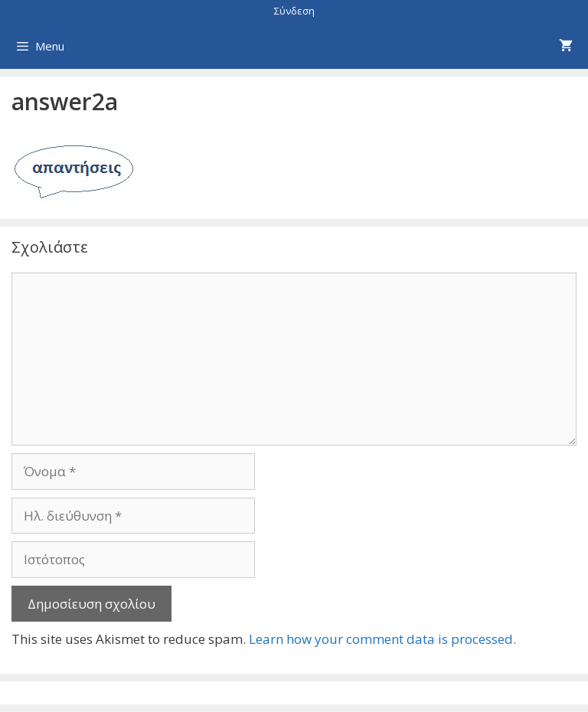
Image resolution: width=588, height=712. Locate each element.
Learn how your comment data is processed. (382, 639)
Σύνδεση (294, 11)
